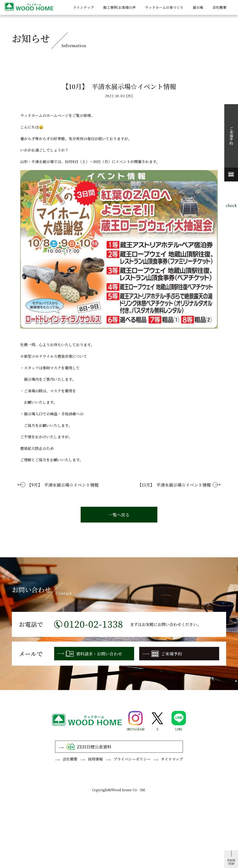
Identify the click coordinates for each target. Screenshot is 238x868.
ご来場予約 (162, 654)
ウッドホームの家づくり (164, 7)
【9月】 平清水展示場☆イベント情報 (63, 485)
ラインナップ (83, 7)
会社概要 (219, 7)
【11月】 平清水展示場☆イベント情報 (174, 485)
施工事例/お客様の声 (119, 7)
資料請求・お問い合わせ (90, 654)
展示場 (198, 7)
